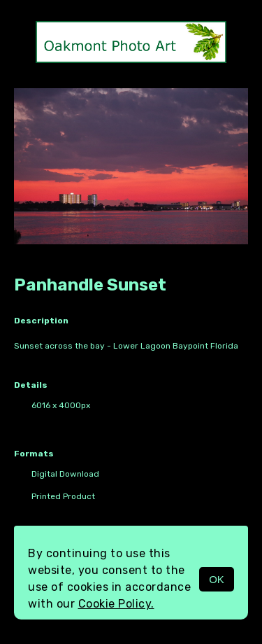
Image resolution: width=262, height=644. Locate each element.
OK (217, 579)
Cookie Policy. (116, 604)
